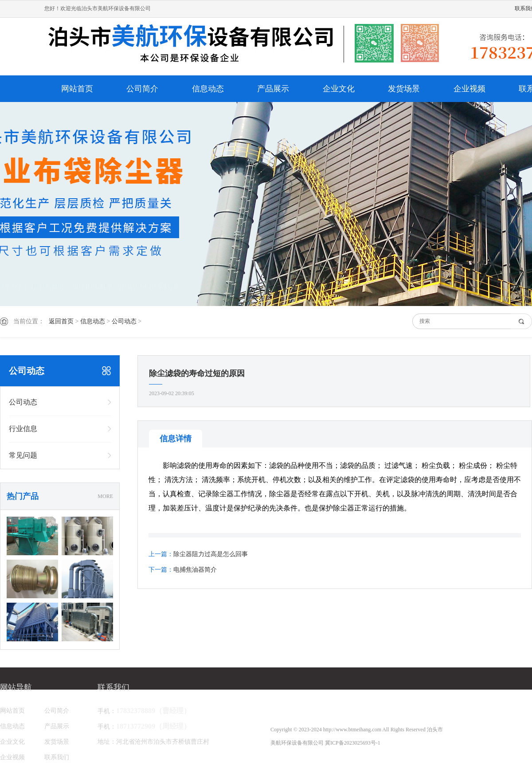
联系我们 (57, 757)
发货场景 (404, 89)
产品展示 (273, 89)
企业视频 (469, 89)
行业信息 (23, 429)
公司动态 (124, 321)
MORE (105, 496)
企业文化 (339, 89)
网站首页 (77, 89)
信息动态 (208, 89)
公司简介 (142, 89)
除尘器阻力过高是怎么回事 (211, 554)
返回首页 (61, 321)
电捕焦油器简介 (195, 570)
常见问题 (23, 455)
